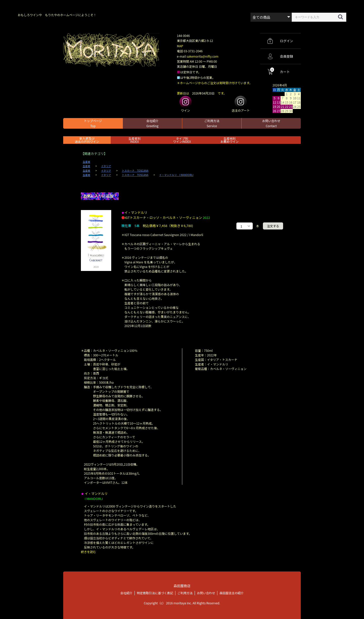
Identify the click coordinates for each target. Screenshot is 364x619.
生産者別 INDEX (134, 140)
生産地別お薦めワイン (230, 140)
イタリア (106, 166)
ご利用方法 (212, 123)
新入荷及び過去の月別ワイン (87, 140)
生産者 (86, 162)
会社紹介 (152, 123)
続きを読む (88, 552)
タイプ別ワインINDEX (182, 140)
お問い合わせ (271, 123)
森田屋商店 (182, 586)
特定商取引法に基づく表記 (155, 593)
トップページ (93, 123)
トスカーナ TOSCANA (135, 171)
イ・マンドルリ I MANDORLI (176, 175)
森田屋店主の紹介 (232, 593)
